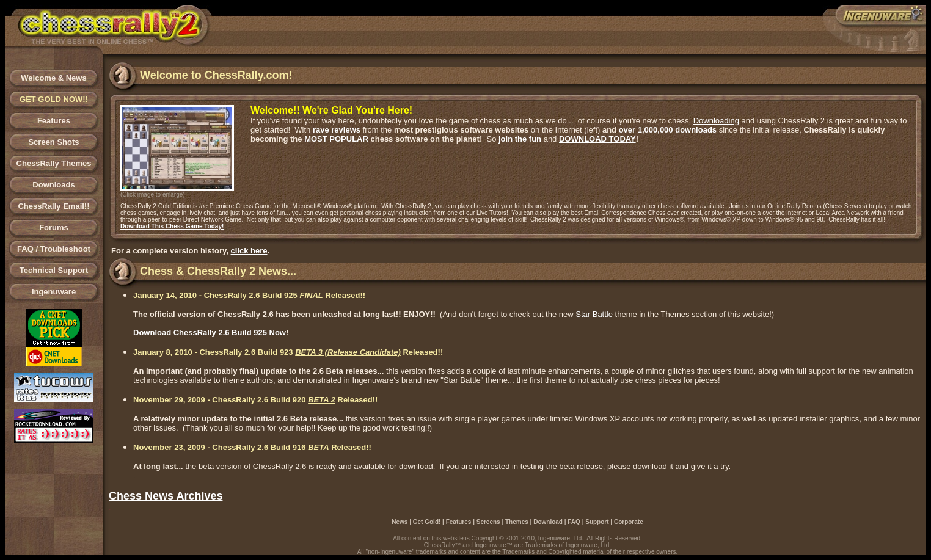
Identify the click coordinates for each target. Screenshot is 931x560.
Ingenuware (54, 292)
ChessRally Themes (54, 163)
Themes (517, 522)
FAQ (574, 522)
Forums (54, 227)
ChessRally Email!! (53, 206)
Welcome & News (53, 78)
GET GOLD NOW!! (54, 99)
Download (548, 522)
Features (54, 121)
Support (597, 522)
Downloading (716, 121)
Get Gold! (427, 522)
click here (249, 251)
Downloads (53, 185)
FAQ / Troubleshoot (54, 249)
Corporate (629, 522)
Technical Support (54, 270)
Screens (488, 522)
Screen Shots (53, 142)
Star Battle (594, 314)
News (400, 522)
